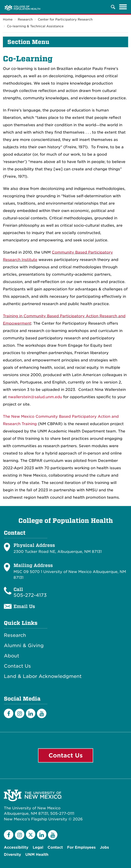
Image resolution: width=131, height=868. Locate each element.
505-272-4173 (30, 595)
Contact (55, 847)
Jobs (104, 847)
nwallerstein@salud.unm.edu (35, 397)
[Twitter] (31, 834)
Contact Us (17, 666)
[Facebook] (9, 713)
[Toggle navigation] (123, 7)
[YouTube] (42, 713)
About (11, 656)
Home (8, 19)
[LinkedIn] (31, 713)
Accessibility (16, 847)
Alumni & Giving (24, 646)
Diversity (12, 855)
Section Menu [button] (28, 42)
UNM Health (37, 855)
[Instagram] (20, 713)
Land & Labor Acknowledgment (43, 676)
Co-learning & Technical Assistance (35, 26)
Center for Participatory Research (65, 19)
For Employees (81, 847)
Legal (38, 847)
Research (25, 19)
